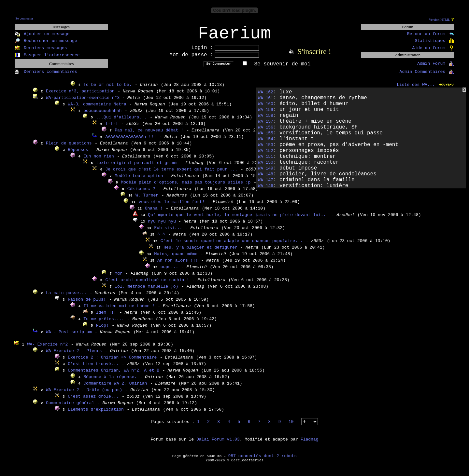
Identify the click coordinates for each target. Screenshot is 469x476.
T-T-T (112, 128)
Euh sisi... (168, 232)
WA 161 (266, 102)
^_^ (161, 239)
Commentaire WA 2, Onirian (115, 388)
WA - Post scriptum (69, 336)
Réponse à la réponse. (110, 381)
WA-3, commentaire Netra (97, 109)
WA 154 (266, 143)
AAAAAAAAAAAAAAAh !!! (131, 141)
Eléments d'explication (96, 414)
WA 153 (266, 149)
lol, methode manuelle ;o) (146, 291)
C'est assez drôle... (93, 401)
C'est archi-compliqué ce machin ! (147, 284)
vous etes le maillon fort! (171, 206)
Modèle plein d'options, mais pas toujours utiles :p (186, 187)
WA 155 (266, 137)
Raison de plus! (87, 304)
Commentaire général (70, 407)
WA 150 (266, 167)
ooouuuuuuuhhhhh (102, 115)
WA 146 (266, 190)
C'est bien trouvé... (93, 368)
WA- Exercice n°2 (47, 349)
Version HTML (440, 20)
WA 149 (266, 173)
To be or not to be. (107, 89)
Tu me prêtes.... (104, 323)
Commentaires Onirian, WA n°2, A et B (114, 375)
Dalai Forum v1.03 (218, 444)
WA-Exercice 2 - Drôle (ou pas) (84, 394)
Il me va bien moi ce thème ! (119, 310)
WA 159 (266, 114)
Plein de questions (69, 148)
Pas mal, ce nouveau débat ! (149, 135)
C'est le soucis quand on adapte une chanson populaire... (232, 245)
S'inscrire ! (314, 56)
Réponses (78, 154)
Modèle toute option (139, 180)
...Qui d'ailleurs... (121, 122)
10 (291, 426)
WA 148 (266, 178)
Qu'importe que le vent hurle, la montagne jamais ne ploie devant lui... (238, 219)
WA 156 (266, 132)
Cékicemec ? (141, 193)
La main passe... (66, 297)
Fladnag (310, 444)
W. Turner (147, 200)
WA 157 (266, 126)
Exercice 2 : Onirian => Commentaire (112, 362)
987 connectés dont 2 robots (263, 460)
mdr (118, 278)
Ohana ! (154, 213)
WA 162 (266, 96)
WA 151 (266, 161)
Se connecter (24, 18)
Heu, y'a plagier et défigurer (200, 252)
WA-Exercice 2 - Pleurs (74, 355)
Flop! (102, 330)
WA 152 (266, 155)
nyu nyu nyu (163, 226)
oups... (170, 271)
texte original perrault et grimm (137, 167)
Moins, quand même (176, 258)
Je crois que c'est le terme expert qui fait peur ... (171, 174)
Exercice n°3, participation (80, 95)
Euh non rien (99, 161)
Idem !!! (106, 317)
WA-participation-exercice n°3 (84, 102)
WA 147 (266, 184)
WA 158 (266, 120)
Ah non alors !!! (178, 265)
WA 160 (266, 108)
